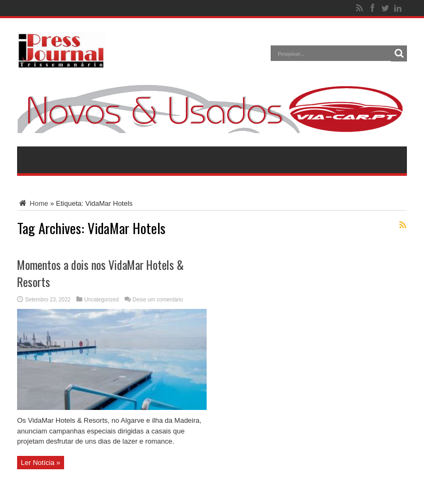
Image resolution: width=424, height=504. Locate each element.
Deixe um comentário (158, 300)
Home (33, 203)
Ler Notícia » (41, 463)
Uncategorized (101, 300)
